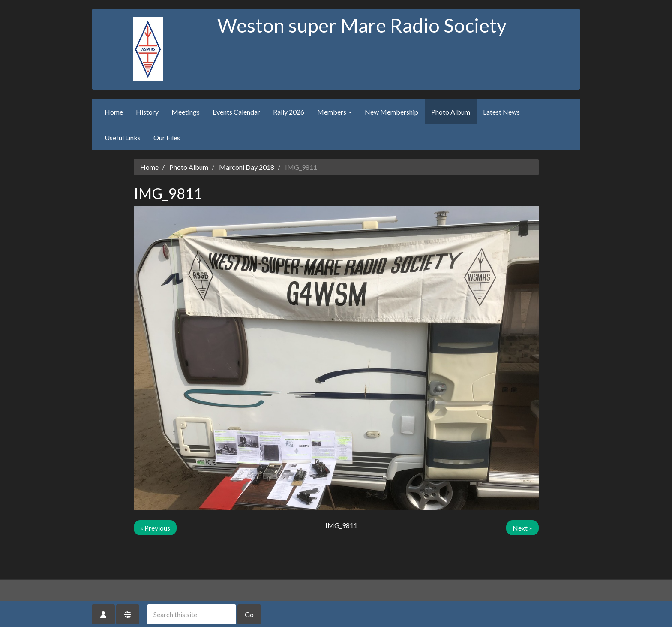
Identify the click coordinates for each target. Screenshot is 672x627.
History (147, 112)
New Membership (391, 112)
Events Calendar (236, 112)
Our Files (167, 137)
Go (249, 614)
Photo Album (451, 112)
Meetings (186, 112)
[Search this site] (192, 614)
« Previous (155, 528)
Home (114, 112)
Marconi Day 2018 (247, 167)
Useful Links (123, 137)
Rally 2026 (289, 112)
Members (334, 112)
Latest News (501, 112)
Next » (522, 528)
